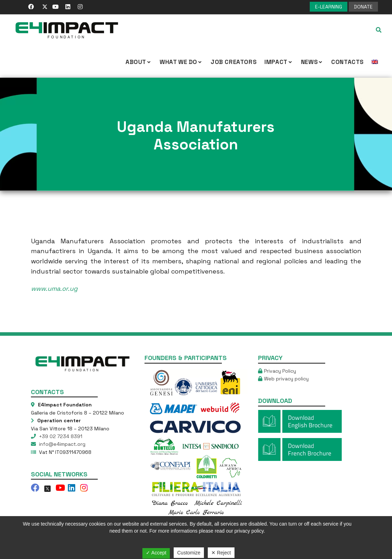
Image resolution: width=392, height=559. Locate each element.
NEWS (312, 62)
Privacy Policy (280, 371)
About (139, 62)
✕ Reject (221, 553)
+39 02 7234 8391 (60, 436)
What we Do (181, 62)
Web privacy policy (286, 379)
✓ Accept (156, 553)
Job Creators (234, 62)
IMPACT (279, 62)
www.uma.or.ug (54, 288)
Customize (189, 553)
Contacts (348, 62)
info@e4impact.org (62, 444)
